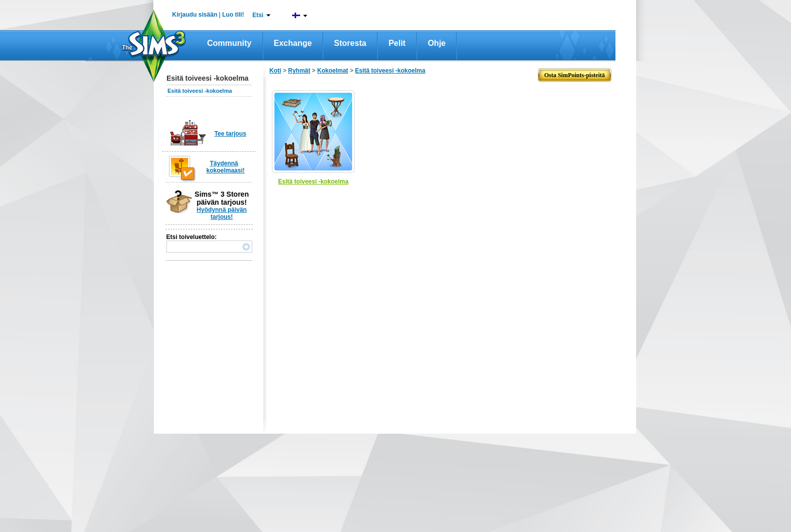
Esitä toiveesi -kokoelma (200, 91)
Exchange (293, 43)
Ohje (437, 43)
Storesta (350, 43)
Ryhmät (299, 71)
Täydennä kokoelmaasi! (225, 167)
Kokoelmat (333, 71)
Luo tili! (233, 15)
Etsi (258, 15)
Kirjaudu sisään (194, 15)
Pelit (397, 43)
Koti (275, 71)
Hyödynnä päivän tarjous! (222, 213)
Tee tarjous (230, 134)
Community (230, 43)
